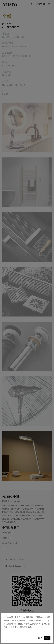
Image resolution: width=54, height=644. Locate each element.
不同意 (39, 638)
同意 (47, 638)
